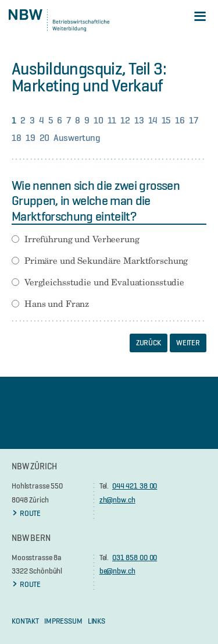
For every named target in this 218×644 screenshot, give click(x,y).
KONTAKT (25, 621)
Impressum (63, 621)
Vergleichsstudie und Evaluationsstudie (104, 282)
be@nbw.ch (117, 571)
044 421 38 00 (135, 486)
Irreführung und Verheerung (82, 239)
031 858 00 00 (135, 557)
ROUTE (26, 513)
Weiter (188, 342)
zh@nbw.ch (117, 500)
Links (97, 621)
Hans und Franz (57, 304)
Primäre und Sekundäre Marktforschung (106, 261)
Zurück (149, 342)
